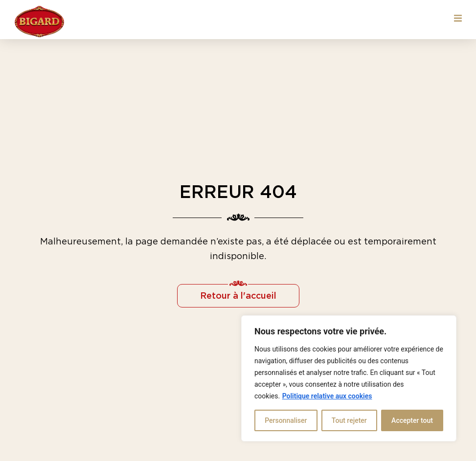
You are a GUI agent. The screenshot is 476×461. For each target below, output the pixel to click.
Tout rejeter (349, 420)
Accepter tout (412, 420)
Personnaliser (286, 420)
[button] (458, 18)
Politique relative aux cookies (327, 396)
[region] (349, 378)
